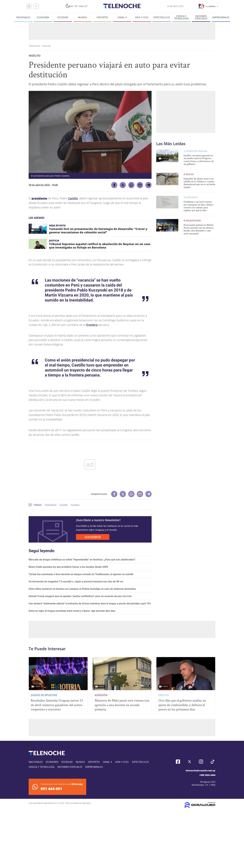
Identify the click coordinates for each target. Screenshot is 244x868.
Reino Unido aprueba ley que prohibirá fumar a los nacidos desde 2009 (68, 567)
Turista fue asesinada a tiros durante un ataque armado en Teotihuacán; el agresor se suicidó (81, 574)
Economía (43, 17)
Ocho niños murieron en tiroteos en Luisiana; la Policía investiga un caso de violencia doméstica (82, 589)
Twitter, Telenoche (189, 762)
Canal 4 (122, 17)
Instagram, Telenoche (201, 762)
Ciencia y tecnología (181, 17)
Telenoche (35, 46)
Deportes (102, 17)
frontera (92, 325)
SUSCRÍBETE (93, 537)
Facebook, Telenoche (178, 762)
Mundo (82, 17)
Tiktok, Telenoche (212, 762)
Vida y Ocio (142, 17)
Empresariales (221, 17)
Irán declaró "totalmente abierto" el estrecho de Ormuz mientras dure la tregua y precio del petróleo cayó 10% (90, 604)
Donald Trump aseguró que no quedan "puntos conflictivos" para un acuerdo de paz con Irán (80, 596)
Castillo (73, 198)
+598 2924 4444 (207, 775)
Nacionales (23, 17)
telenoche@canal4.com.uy (201, 770)
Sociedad (63, 17)
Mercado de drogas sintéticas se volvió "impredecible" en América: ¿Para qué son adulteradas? (82, 560)
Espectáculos (162, 17)
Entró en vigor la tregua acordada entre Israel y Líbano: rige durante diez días (72, 611)
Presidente (51, 505)
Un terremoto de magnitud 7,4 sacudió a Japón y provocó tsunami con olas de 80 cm (76, 582)
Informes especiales (201, 17)
